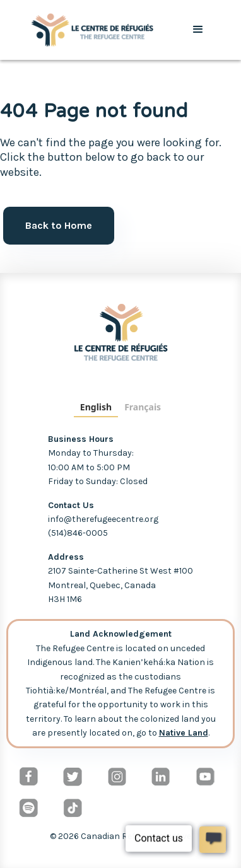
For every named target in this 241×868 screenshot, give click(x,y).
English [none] (96, 407)
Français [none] (143, 407)
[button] (198, 30)
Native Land (184, 733)
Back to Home (59, 225)
